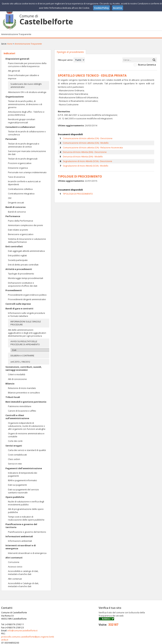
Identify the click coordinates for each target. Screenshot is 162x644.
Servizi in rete (15, 464)
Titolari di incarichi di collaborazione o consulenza (27, 133)
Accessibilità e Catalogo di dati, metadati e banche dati (23, 585)
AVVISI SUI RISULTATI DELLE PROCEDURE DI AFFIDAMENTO (25, 343)
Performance (13, 216)
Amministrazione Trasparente (16, 34)
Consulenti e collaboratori (20, 127)
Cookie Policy (154, 641)
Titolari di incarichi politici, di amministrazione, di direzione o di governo (25, 104)
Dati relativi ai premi (18, 230)
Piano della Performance (21, 221)
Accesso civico (15, 567)
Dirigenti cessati (16, 203)
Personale (11, 139)
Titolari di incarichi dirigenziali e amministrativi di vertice (24, 145)
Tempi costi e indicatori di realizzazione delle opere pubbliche (26, 518)
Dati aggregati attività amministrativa (26, 251)
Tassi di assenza (16, 177)
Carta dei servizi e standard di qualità (27, 450)
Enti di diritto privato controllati (23, 265)
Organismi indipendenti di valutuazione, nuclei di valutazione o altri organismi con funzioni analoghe (27, 426)
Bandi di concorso (16, 207)
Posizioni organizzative (20, 163)
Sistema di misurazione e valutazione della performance (27, 240)
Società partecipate (18, 260)
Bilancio (10, 384)
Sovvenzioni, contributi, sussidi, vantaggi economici (24, 368)
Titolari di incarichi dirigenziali (23, 159)
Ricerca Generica (147, 65)
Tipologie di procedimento (21, 274)
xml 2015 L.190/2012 (20, 362)
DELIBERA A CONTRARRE (22, 356)
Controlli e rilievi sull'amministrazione (17, 417)
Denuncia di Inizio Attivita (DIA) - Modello (83, 156)
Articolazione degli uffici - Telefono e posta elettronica (26, 113)
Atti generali (14, 71)
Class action (14, 459)
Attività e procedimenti (19, 269)
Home (10, 44)
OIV (10, 198)
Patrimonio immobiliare (20, 406)
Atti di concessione (17, 379)
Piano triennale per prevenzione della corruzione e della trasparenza (27, 65)
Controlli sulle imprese (18, 304)
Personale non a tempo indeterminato (27, 172)
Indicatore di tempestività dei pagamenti (23, 474)
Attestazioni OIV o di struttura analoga (27, 92)
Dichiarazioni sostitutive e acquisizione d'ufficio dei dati (23, 284)
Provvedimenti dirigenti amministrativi (27, 299)
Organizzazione (15, 97)
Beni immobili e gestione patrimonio (26, 402)
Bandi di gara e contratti (19, 308)
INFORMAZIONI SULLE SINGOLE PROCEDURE (26, 323)
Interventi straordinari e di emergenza (21, 547)
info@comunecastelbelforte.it (77, 619)
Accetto (118, 8)
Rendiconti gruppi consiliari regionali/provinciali (22, 121)
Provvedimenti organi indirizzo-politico (27, 295)
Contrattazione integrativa (21, 194)
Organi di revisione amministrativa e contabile (26, 435)
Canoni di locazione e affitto (22, 411)
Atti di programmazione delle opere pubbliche (26, 511)
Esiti (14, 350)
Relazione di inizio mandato (22, 388)
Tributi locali (13, 397)
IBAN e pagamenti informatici (22, 480)
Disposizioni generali (17, 59)
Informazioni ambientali (19, 536)
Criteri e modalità (17, 374)
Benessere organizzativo (21, 234)
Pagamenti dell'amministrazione (24, 468)
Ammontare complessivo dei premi (25, 225)
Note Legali (128, 641)
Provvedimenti (14, 290)
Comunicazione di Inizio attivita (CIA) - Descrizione (88, 138)
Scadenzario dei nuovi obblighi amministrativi (26, 85)
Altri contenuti (14, 558)
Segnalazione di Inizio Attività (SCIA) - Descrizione (87, 160)
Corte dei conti (15, 441)
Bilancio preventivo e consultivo (24, 393)
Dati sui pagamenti (17, 485)
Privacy (140, 641)
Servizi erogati (14, 446)
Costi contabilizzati (17, 455)
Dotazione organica (18, 168)
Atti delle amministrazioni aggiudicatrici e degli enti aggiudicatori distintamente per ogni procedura (27, 333)
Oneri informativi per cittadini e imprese (24, 77)
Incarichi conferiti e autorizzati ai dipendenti (24, 183)
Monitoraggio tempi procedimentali (26, 278)
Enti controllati (14, 246)
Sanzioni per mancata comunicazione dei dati (27, 153)
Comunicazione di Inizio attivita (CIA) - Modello (86, 142)
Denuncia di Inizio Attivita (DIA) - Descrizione (85, 151)
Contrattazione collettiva (20, 189)
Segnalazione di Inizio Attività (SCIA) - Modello (86, 165)
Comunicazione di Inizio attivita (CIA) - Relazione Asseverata (93, 147)
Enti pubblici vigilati (17, 255)
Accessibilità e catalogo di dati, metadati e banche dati (23, 573)
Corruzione (14, 562)
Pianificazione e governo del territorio (21, 526)
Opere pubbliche (15, 497)
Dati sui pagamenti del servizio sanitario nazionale (23, 491)
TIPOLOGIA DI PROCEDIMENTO (78, 193)
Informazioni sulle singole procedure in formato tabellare (27, 314)
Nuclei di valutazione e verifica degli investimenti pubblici (26, 503)
